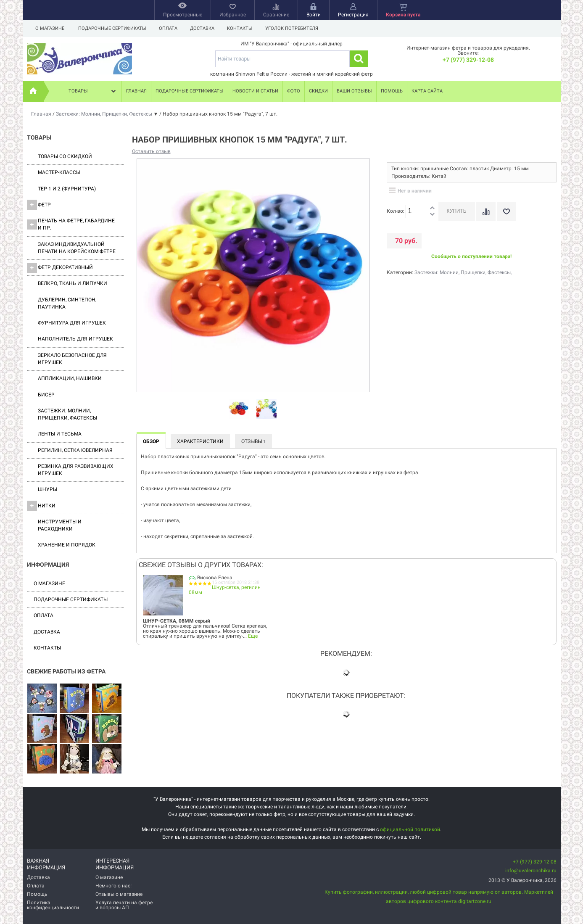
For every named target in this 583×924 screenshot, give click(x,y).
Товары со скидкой (65, 156)
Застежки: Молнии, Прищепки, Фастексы (67, 414)
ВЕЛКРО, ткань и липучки (73, 283)
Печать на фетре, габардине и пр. (71, 224)
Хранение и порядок (67, 545)
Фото (294, 91)
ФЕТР (39, 205)
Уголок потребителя (297, 28)
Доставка (205, 28)
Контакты (244, 28)
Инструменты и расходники (60, 525)
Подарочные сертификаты (112, 28)
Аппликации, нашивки (70, 378)
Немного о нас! (113, 886)
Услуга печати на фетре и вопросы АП (124, 905)
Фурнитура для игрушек (72, 323)
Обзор (151, 441)
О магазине (50, 28)
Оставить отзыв (151, 151)
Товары (93, 91)
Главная (136, 91)
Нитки (41, 506)
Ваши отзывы (354, 91)
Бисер (46, 395)
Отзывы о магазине (119, 894)
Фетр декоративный (60, 268)
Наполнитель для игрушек (75, 339)
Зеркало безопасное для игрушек (72, 359)
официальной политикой (410, 829)
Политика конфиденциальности (53, 905)
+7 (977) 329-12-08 (468, 60)
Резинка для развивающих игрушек (76, 470)
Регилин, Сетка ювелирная (75, 450)
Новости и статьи (255, 91)
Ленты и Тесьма (60, 434)
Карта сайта (427, 91)
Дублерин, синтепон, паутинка (67, 303)
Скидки (318, 91)
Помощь (392, 91)
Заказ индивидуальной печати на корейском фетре (77, 248)
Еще (253, 636)
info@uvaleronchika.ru (531, 871)
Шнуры (47, 489)
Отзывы (253, 441)
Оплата (169, 28)
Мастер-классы (59, 172)
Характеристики (200, 441)
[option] (239, 409)
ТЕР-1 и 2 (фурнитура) (67, 189)
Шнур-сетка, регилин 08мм (225, 590)
